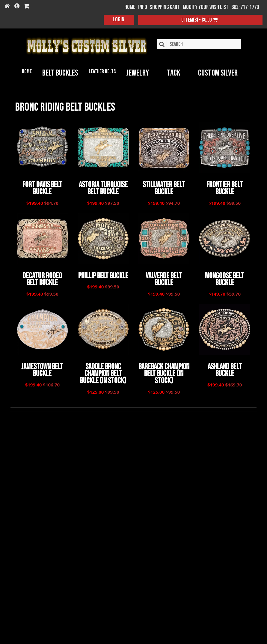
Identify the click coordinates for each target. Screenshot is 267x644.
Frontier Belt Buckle (225, 188)
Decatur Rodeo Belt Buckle (42, 278)
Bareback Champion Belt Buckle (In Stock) (164, 371)
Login (119, 19)
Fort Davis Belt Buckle (42, 188)
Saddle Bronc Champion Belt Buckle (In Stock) (103, 371)
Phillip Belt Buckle (103, 275)
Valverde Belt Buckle (164, 278)
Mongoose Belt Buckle (225, 278)
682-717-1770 (245, 7)
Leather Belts (102, 72)
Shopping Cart (165, 7)
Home (27, 72)
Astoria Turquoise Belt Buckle (103, 188)
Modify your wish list (206, 7)
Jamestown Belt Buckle (42, 368)
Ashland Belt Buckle (225, 368)
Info (143, 7)
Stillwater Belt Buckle (164, 188)
